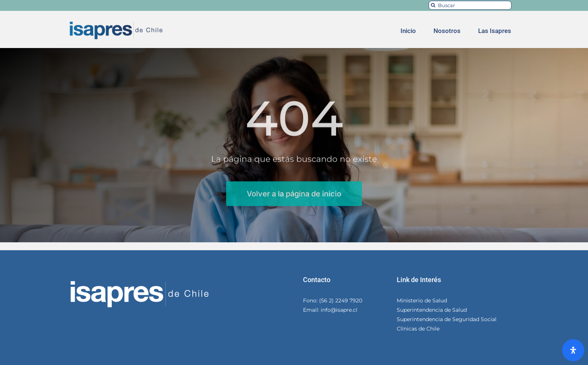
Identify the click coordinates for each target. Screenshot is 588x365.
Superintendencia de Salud (432, 310)
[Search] (433, 5)
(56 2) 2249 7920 (340, 300)
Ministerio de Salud (422, 300)
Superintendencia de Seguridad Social (447, 319)
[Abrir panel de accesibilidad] (573, 350)
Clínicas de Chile (418, 329)
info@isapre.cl (338, 310)
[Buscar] (470, 5)
